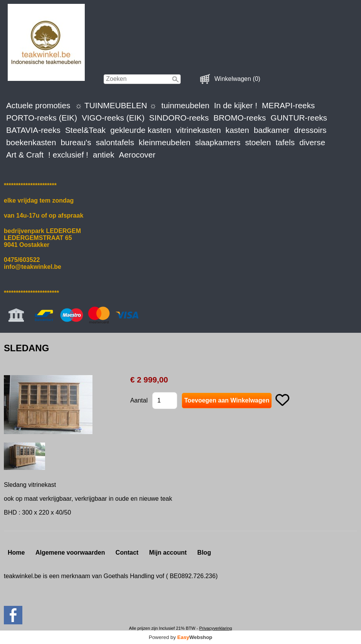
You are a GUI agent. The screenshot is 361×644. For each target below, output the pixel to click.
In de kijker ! (236, 105)
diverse (312, 142)
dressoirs (310, 130)
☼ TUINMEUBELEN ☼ (116, 105)
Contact (127, 553)
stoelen (258, 142)
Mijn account (168, 553)
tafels (285, 142)
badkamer (272, 130)
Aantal (139, 400)
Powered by (180, 637)
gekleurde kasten (141, 130)
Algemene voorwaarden (70, 553)
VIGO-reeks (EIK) (113, 118)
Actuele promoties (38, 105)
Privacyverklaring (216, 628)
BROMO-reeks (240, 118)
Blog (204, 553)
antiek (104, 155)
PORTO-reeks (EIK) (42, 118)
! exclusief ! (68, 155)
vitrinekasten (199, 130)
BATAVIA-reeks (33, 130)
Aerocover (137, 155)
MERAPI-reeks (289, 105)
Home (16, 553)
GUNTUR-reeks (299, 118)
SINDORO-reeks (179, 118)
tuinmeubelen (186, 105)
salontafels (115, 142)
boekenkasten (31, 142)
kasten (237, 130)
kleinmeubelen (165, 142)
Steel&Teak (85, 130)
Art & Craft (25, 155)
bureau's (76, 142)
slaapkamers (218, 142)
